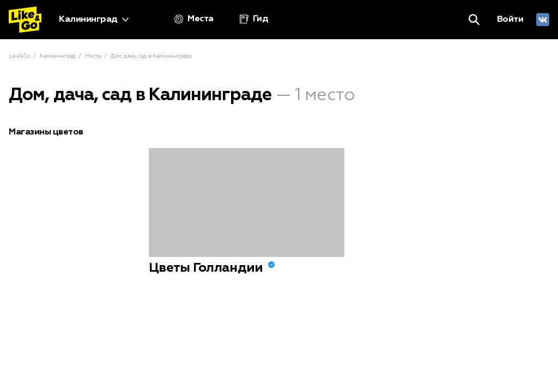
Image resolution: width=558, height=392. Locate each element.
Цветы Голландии (206, 268)
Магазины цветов (46, 132)
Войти (510, 20)
